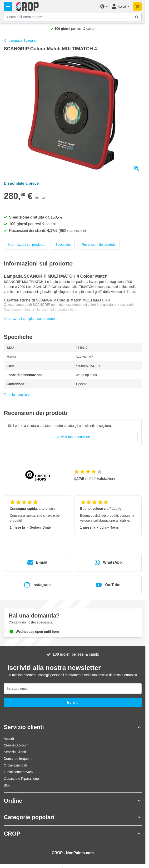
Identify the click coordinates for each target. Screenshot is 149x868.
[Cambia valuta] (104, 6)
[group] (73, 433)
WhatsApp (108, 562)
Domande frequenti (18, 759)
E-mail (37, 562)
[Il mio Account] (120, 6)
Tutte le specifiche (17, 395)
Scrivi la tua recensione (73, 437)
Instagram (37, 585)
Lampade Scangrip (20, 41)
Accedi (9, 739)
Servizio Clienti (15, 752)
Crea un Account (16, 745)
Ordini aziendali (15, 765)
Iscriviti (73, 702)
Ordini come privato (18, 772)
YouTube (108, 585)
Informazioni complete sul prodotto (29, 319)
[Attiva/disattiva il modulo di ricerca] (137, 17)
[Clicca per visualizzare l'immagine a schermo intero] (73, 114)
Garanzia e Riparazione (21, 779)
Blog (7, 785)
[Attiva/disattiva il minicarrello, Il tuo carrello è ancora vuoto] (137, 6)
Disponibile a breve (21, 183)
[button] (73, 727)
